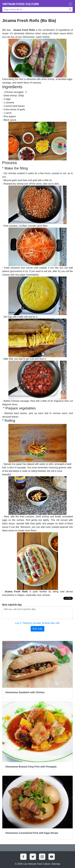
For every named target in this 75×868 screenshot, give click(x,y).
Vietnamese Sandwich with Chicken (25, 692)
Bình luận (37, 629)
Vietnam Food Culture (21, 4)
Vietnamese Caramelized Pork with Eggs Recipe (32, 833)
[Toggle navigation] (69, 4)
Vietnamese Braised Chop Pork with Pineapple (31, 767)
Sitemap (56, 864)
